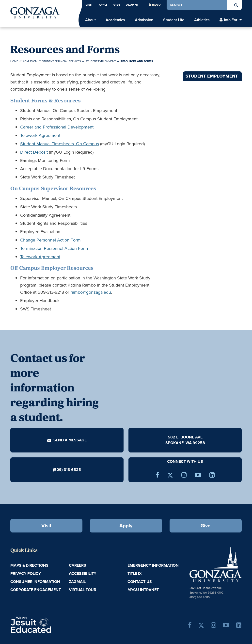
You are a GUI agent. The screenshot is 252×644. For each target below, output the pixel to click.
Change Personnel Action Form (50, 240)
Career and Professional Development (57, 127)
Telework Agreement (40, 135)
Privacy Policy (26, 573)
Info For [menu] (231, 20)
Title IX (135, 573)
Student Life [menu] (174, 20)
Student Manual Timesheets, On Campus (60, 144)
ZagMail (77, 582)
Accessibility (83, 573)
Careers (78, 565)
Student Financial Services (61, 61)
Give (117, 5)
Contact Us (140, 582)
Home (14, 61)
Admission (30, 61)
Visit (89, 5)
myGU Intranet (143, 590)
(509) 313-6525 (67, 470)
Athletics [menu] (202, 20)
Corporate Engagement (36, 590)
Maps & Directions (29, 565)
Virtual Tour (83, 590)
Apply (103, 5)
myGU (155, 5)
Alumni (132, 5)
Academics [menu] (115, 20)
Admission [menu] (144, 20)
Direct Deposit (34, 152)
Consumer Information (35, 582)
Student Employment (101, 61)
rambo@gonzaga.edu (91, 292)
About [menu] (90, 20)
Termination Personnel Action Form (54, 248)
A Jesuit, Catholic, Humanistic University (48, 624)
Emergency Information (153, 565)
